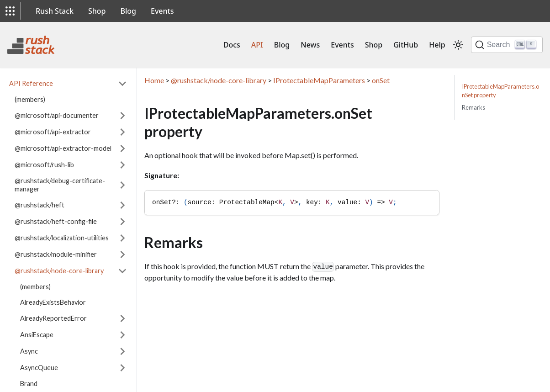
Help (437, 45)
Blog (128, 11)
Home (154, 80)
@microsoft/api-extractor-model (63, 148)
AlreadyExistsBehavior (53, 302)
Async (29, 351)
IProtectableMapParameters (319, 80)
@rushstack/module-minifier (56, 254)
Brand (29, 384)
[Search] (507, 45)
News (310, 45)
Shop (97, 11)
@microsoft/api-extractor (53, 132)
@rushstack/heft (40, 205)
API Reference (31, 83)
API (257, 45)
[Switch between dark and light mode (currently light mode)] (458, 45)
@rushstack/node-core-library (59, 271)
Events (162, 11)
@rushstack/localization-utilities (62, 238)
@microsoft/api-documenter (57, 115)
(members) (30, 99)
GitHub (406, 45)
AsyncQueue (39, 368)
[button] (10, 11)
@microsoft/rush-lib (44, 165)
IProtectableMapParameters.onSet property (500, 91)
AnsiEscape (37, 335)
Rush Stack (55, 11)
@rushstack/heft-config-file (56, 221)
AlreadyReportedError (53, 318)
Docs (232, 45)
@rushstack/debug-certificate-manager (60, 185)
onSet (381, 80)
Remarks (473, 107)
